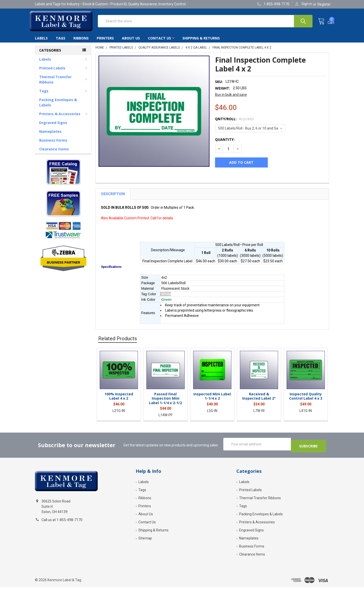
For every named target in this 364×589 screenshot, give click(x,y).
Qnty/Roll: (235, 123)
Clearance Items (54, 153)
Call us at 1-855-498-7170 (62, 522)
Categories (50, 54)
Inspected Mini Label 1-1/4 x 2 (212, 400)
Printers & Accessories (64, 118)
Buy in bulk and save (231, 99)
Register (324, 4)
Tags (61, 42)
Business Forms (53, 144)
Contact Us (161, 42)
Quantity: (225, 143)
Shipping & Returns (201, 42)
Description (113, 198)
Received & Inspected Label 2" (259, 400)
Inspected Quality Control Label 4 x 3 (306, 400)
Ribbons (81, 42)
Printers (105, 42)
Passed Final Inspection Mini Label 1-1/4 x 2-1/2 (165, 402)
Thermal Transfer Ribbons (64, 83)
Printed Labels (64, 72)
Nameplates (50, 135)
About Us (131, 42)
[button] (63, 176)
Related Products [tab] (118, 343)
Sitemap (145, 540)
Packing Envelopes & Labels (58, 106)
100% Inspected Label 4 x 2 (119, 400)
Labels (41, 42)
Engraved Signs (53, 127)
